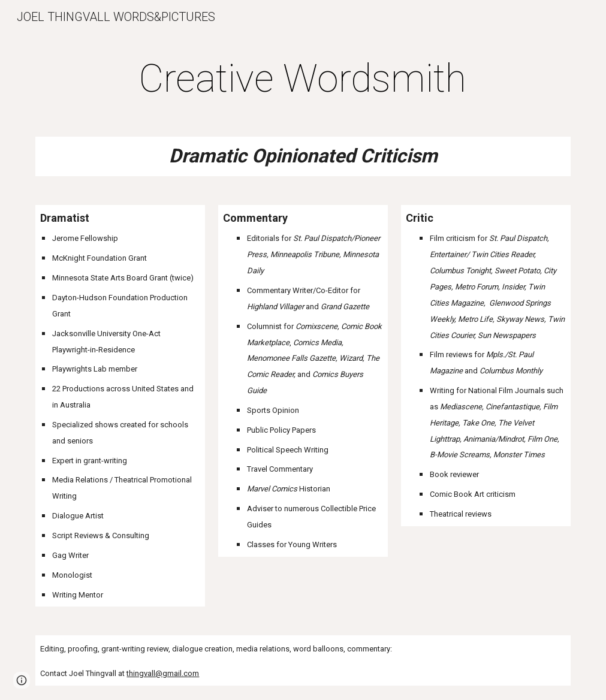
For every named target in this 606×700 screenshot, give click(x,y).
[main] (303, 79)
